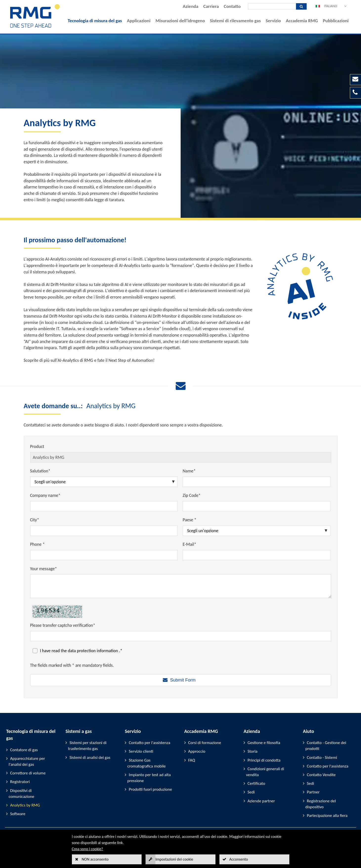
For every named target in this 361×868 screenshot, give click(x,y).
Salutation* (40, 471)
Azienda (191, 6)
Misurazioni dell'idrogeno (180, 21)
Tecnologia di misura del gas (95, 21)
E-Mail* (189, 544)
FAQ (192, 760)
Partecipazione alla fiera (327, 816)
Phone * (38, 544)
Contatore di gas (24, 750)
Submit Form (183, 680)
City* (35, 520)
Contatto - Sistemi (322, 757)
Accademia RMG (302, 21)
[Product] (181, 457)
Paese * (190, 520)
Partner (313, 792)
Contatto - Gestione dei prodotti (326, 746)
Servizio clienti (141, 751)
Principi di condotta (264, 760)
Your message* (44, 569)
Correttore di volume (28, 773)
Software (18, 814)
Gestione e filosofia (264, 743)
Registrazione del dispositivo (321, 804)
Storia (253, 751)
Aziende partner (261, 801)
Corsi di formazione (205, 743)
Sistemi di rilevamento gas (235, 21)
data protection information (94, 651)
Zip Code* (192, 495)
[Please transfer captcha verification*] (181, 636)
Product (37, 446)
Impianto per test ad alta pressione (149, 778)
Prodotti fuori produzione (150, 789)
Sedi (251, 792)
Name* (189, 471)
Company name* (45, 495)
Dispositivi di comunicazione (21, 794)
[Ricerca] (272, 6)
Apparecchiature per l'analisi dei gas (27, 761)
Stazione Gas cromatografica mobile (146, 763)
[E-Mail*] (256, 555)
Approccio (197, 751)
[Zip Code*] (256, 506)
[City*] (104, 531)
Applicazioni (139, 21)
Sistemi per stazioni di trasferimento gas (87, 746)
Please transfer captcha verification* (63, 625)
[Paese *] (256, 531)
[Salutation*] (104, 482)
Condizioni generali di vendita (265, 772)
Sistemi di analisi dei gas (90, 757)
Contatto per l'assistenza (149, 743)
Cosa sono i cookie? (88, 849)
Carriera (211, 6)
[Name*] (256, 482)
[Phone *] (104, 555)
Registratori (20, 782)
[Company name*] (104, 506)
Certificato (256, 783)
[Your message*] (181, 586)
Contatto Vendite (321, 775)
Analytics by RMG (25, 805)
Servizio (273, 21)
